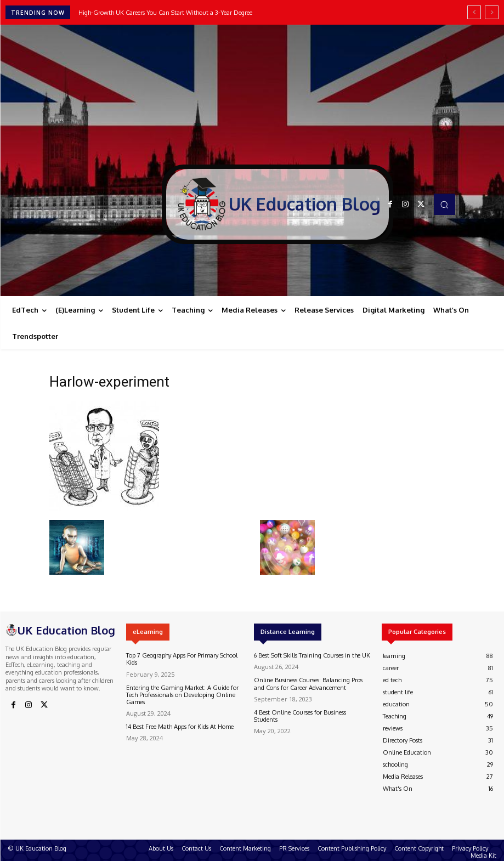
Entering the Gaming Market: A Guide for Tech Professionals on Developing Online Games (182, 695)
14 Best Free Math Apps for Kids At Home (180, 727)
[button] (444, 204)
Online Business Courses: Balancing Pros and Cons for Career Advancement (308, 684)
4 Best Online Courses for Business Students (300, 716)
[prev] (474, 12)
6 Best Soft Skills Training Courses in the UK (312, 655)
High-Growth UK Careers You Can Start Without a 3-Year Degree (165, 13)
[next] (492, 12)
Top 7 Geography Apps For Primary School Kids (182, 659)
